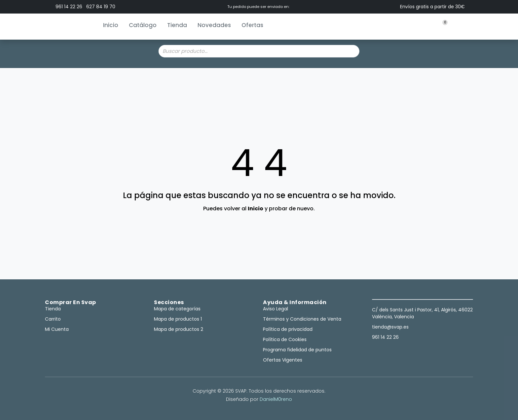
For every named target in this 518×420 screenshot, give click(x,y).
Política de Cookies (285, 339)
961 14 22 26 (69, 7)
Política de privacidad (288, 329)
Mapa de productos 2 (179, 329)
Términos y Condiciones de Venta (302, 319)
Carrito (53, 319)
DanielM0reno (276, 399)
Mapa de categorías (177, 309)
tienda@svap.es (390, 327)
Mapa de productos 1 (178, 319)
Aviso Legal (276, 309)
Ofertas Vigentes (283, 360)
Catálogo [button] (143, 25)
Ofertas (252, 25)
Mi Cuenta (57, 329)
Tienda (177, 25)
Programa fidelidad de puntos (297, 350)
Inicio (111, 25)
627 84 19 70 (101, 7)
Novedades (214, 25)
